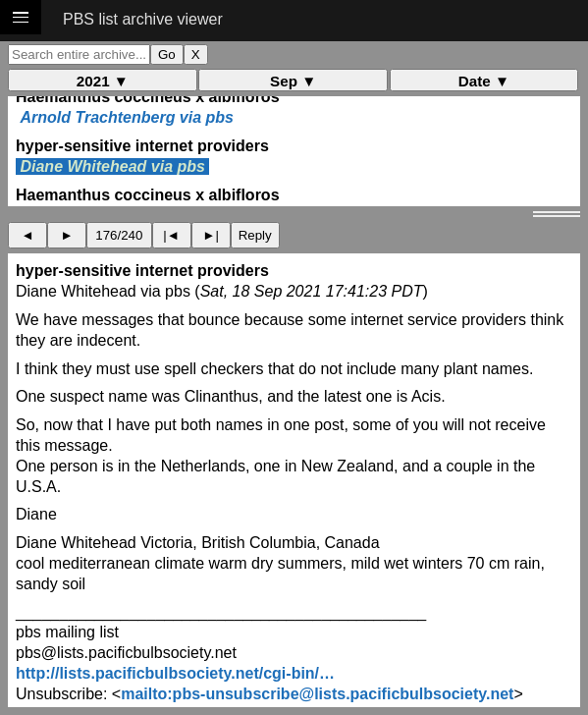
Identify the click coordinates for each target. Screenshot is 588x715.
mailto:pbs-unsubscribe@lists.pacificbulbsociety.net (317, 694)
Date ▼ (484, 81)
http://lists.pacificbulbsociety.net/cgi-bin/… (175, 673)
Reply (255, 235)
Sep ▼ (293, 81)
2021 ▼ (103, 81)
